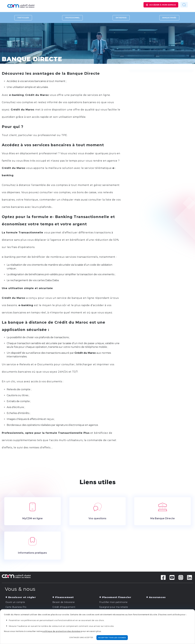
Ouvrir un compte (15, 602)
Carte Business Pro (16, 607)
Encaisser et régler (22, 597)
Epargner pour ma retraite (114, 607)
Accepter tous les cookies (112, 638)
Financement (64, 597)
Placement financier (117, 597)
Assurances (157, 597)
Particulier (23, 18)
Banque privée (169, 18)
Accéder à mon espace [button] (163, 5)
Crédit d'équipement (64, 607)
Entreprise (121, 18)
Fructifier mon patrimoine (113, 602)
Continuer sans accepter (81, 638)
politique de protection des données (61, 631)
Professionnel (73, 18)
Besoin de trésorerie (64, 602)
